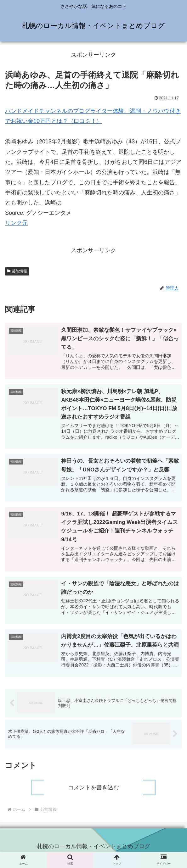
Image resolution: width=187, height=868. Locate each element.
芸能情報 (17, 271)
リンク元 (16, 223)
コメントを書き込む (93, 791)
